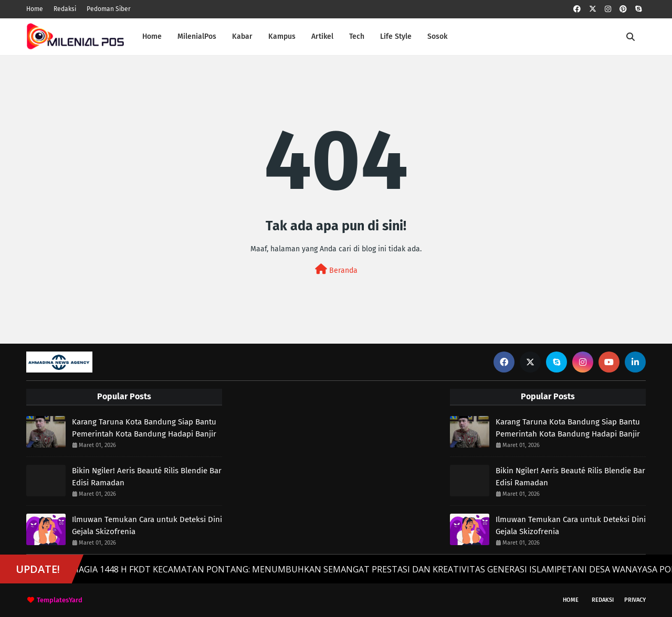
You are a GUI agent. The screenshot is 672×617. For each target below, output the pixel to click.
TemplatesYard (60, 600)
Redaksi (65, 9)
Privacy (635, 600)
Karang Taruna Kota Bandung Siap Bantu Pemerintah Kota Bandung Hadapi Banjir (144, 428)
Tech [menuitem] (357, 36)
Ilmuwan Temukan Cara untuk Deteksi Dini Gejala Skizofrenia (147, 525)
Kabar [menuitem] (242, 36)
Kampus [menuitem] (282, 36)
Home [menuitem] (152, 36)
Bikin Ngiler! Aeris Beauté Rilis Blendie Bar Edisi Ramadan (147, 477)
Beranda (336, 269)
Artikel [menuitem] (322, 36)
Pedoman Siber (109, 9)
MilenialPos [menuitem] (197, 36)
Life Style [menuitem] (396, 36)
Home (35, 9)
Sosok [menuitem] (437, 36)
